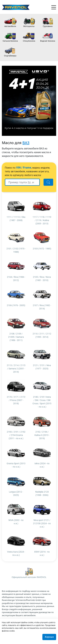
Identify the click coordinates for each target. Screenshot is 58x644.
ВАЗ (26, 143)
